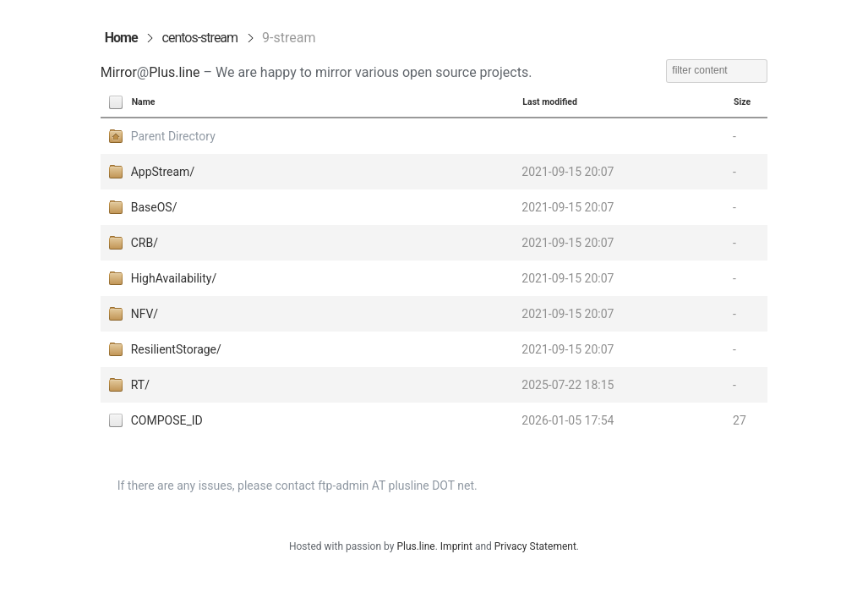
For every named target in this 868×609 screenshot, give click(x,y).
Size (742, 102)
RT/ (140, 385)
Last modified (550, 102)
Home (121, 38)
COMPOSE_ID (167, 420)
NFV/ (145, 314)
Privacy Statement (535, 546)
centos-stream (200, 38)
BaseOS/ (154, 207)
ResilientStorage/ (176, 349)
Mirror (119, 72)
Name (144, 102)
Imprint (456, 546)
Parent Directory (173, 136)
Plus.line (174, 72)
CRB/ (145, 243)
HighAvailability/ (174, 278)
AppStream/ (163, 172)
